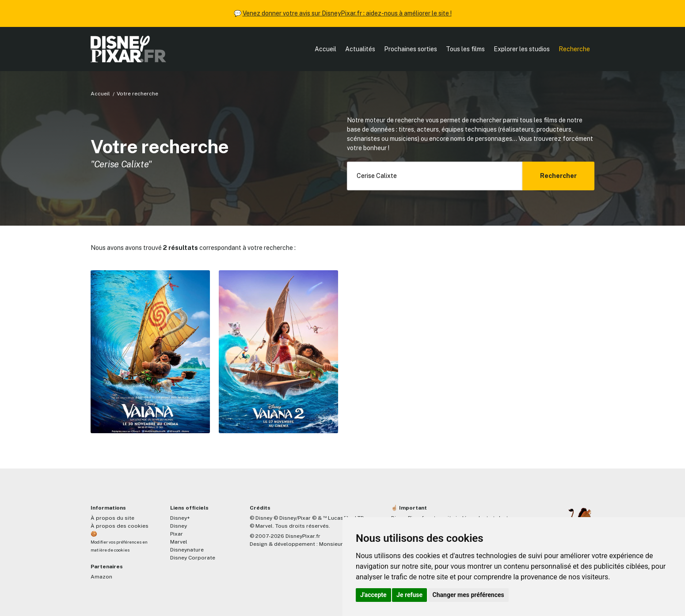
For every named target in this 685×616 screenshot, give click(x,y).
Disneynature (187, 550)
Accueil (325, 49)
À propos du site (112, 518)
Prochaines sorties (411, 49)
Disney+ (180, 518)
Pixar (177, 534)
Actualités (360, 49)
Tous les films (465, 49)
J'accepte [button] (373, 595)
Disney (179, 526)
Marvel (179, 542)
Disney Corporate (193, 558)
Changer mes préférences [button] (468, 595)
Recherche (574, 49)
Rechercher (558, 176)
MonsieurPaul (337, 544)
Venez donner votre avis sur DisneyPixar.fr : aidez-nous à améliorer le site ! (347, 13)
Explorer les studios (522, 49)
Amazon (101, 577)
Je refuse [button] (409, 595)
